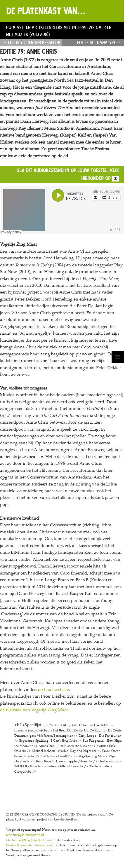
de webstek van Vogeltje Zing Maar (34, 710)
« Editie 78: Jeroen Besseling (33, 42)
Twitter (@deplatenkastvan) (31, 840)
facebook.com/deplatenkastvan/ (30, 845)
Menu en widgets (118, 363)
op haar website (53, 689)
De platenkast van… (46, 11)
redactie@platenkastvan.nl (25, 835)
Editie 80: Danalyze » (99, 42)
